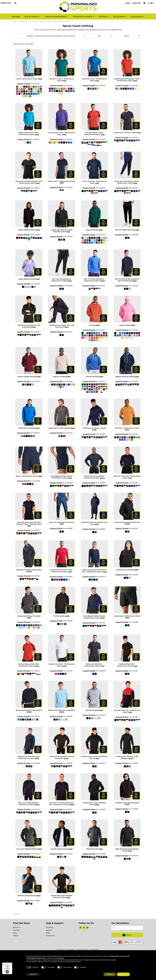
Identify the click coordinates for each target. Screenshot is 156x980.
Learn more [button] (33, 974)
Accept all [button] (123, 974)
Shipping (50, 927)
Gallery (16, 936)
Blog (15, 933)
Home (15, 21)
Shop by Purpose (46, 21)
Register (137, 3)
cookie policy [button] (60, 958)
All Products (23, 21)
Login (128, 3)
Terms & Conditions (82, 950)
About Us (17, 927)
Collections (34, 21)
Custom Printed (24, 84)
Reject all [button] (110, 974)
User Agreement (95, 950)
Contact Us (50, 936)
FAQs (48, 933)
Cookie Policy (71, 950)
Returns (49, 930)
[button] (15, 3)
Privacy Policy (61, 950)
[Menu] (11, 964)
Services (16, 930)
